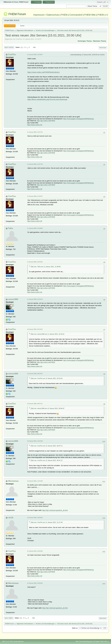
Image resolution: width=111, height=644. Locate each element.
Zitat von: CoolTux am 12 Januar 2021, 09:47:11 (47, 446)
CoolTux (12, 54)
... (28, 47)
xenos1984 (13, 299)
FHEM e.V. (103, 15)
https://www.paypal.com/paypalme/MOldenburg (78, 119)
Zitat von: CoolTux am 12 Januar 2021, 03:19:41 (47, 378)
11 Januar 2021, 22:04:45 (35, 262)
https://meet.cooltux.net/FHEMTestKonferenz (43, 72)
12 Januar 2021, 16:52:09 (35, 551)
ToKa (11, 228)
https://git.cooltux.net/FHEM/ (46, 121)
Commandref (76, 15)
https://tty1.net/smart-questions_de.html (55, 510)
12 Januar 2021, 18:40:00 (35, 583)
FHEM (64, 15)
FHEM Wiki (90, 15)
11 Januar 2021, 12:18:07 (35, 55)
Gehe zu (75, 628)
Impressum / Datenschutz (46, 15)
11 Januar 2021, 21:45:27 (35, 196)
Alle (34, 47)
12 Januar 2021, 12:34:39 (35, 481)
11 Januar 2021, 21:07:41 (35, 132)
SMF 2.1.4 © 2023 (8, 641)
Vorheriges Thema (85, 41)
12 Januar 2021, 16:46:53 (35, 518)
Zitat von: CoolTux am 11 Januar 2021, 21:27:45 (47, 522)
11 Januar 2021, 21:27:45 (35, 164)
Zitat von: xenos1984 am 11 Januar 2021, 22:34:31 (48, 334)
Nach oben (9, 618)
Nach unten (9, 48)
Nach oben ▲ (105, 641)
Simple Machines (19, 641)
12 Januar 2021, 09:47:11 (35, 404)
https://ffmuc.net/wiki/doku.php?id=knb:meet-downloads (47, 99)
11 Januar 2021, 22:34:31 (35, 299)
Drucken (103, 48)
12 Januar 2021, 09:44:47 (35, 374)
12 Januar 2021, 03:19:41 (35, 329)
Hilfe (77, 641)
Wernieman (13, 481)
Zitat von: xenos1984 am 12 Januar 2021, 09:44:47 (48, 408)
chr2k (11, 518)
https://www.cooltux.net (35, 125)
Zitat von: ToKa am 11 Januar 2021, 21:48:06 (46, 267)
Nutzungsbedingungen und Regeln (89, 641)
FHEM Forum (17, 14)
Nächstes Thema (100, 41)
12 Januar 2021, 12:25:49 (35, 441)
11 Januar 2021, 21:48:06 (35, 228)
